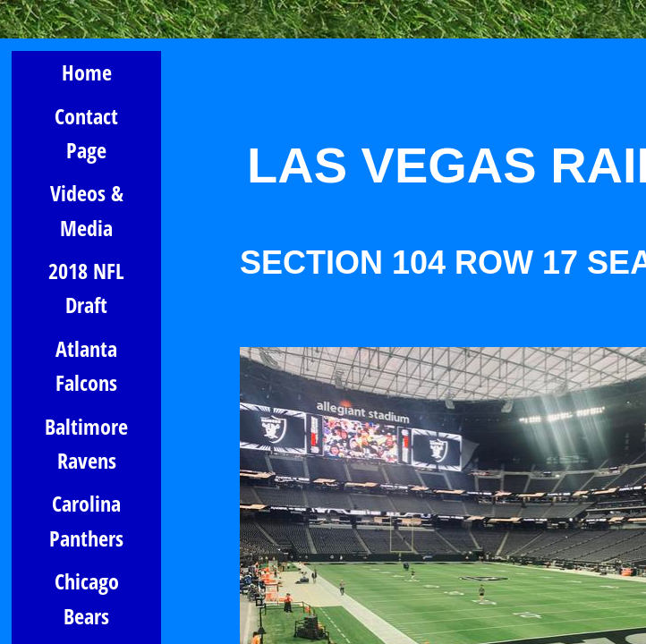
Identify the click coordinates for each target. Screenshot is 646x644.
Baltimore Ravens (86, 443)
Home (87, 72)
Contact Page (86, 133)
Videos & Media (87, 210)
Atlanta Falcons (86, 365)
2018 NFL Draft (86, 288)
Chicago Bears (87, 598)
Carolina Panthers (86, 520)
